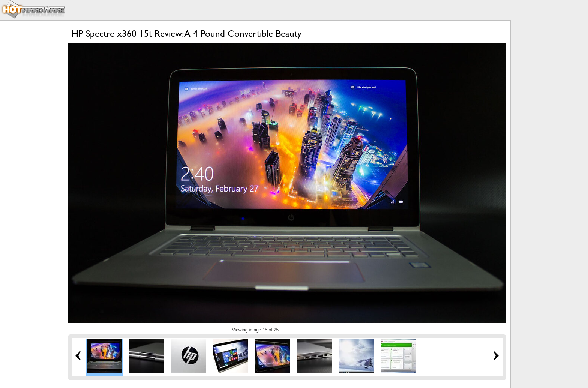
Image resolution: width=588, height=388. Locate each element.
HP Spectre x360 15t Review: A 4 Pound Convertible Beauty (187, 34)
